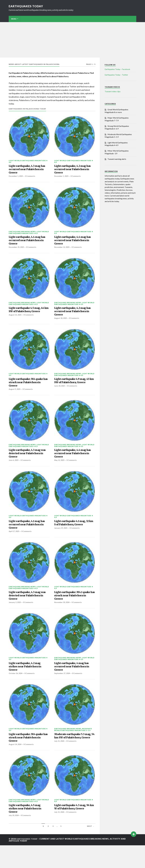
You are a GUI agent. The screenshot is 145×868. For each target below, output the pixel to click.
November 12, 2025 (62, 252)
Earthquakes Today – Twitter (116, 75)
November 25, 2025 (17, 252)
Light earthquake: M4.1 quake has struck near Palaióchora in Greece (71, 610)
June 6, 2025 (14, 472)
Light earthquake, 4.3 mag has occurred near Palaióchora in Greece (28, 170)
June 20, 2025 (60, 398)
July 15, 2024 (60, 838)
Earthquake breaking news (22, 234)
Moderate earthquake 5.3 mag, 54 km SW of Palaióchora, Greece (72, 757)
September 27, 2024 (63, 691)
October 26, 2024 (16, 691)
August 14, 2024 (16, 765)
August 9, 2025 (15, 398)
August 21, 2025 (16, 325)
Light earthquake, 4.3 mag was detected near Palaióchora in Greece (28, 464)
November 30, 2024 (62, 618)
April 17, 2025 (14, 545)
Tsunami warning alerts (117, 159)
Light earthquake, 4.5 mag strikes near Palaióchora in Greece (28, 830)
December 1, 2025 (16, 178)
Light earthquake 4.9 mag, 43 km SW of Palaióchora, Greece (73, 390)
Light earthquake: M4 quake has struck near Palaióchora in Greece (29, 390)
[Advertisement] (72, 40)
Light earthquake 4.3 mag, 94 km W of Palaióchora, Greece (73, 830)
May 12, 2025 (60, 472)
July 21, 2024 (60, 765)
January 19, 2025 (61, 545)
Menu (14, 19)
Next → (91, 849)
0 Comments (31, 178)
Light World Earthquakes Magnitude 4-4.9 (28, 161)
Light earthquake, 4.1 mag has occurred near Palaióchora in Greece (27, 537)
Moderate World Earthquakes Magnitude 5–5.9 (73, 748)
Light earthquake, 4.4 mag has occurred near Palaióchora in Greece (28, 244)
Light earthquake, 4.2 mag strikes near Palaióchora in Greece (28, 683)
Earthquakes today (28, 6)
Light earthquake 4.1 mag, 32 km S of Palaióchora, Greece (73, 537)
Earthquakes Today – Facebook (117, 69)
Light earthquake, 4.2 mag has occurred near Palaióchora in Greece (73, 170)
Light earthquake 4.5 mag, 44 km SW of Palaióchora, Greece (28, 317)
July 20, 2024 (14, 838)
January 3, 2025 (15, 618)
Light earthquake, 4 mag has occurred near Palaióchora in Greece (72, 683)
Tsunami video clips (113, 91)
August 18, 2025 (61, 325)
